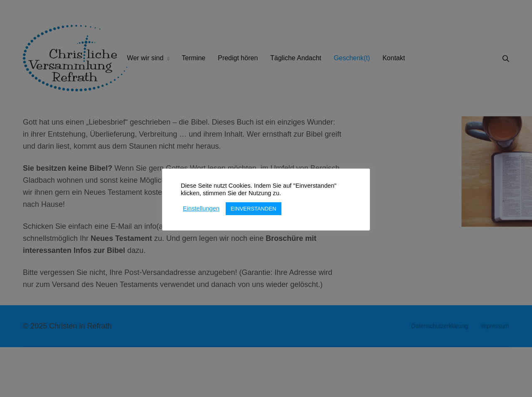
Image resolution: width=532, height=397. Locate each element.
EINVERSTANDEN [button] (254, 209)
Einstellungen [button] (201, 208)
